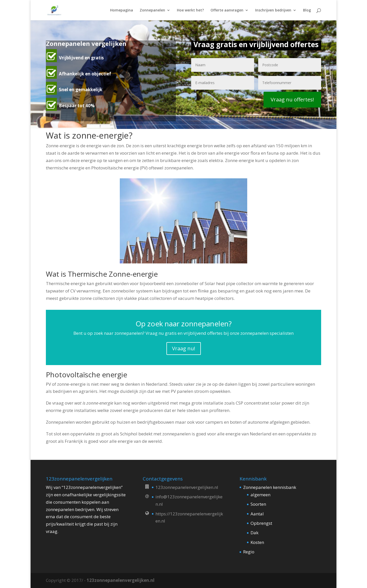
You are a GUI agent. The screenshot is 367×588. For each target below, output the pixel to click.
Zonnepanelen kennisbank (270, 487)
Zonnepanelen (152, 10)
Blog (307, 10)
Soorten (258, 504)
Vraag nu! (184, 348)
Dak (254, 533)
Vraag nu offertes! (292, 99)
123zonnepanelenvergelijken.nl (121, 580)
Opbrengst (261, 523)
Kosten (257, 542)
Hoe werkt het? (190, 10)
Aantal (257, 514)
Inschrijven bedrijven (273, 10)
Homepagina (122, 10)
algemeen (260, 495)
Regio (249, 552)
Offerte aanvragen (227, 10)
